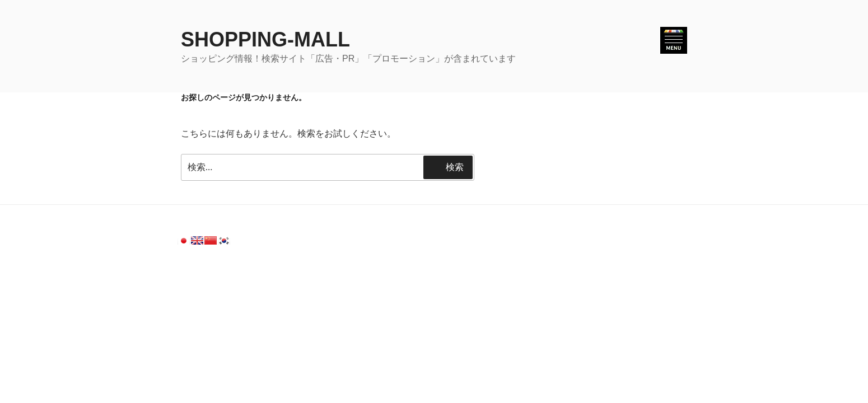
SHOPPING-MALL (265, 39)
